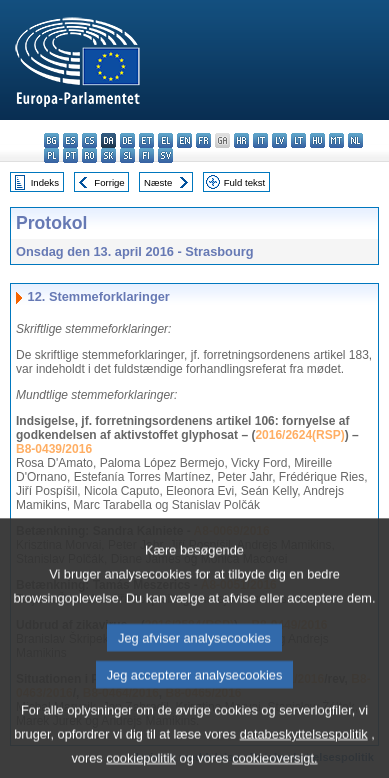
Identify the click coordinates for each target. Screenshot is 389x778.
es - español (70, 140)
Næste (158, 182)
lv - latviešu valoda (279, 140)
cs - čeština (89, 140)
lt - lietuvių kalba (298, 140)
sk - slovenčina (108, 155)
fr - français (203, 140)
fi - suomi (146, 155)
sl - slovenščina (127, 155)
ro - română (89, 155)
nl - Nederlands (355, 140)
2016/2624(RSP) (299, 435)
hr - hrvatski (241, 140)
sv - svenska (165, 155)
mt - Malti (336, 140)
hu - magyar (317, 140)
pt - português (70, 155)
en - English (184, 140)
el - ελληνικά (165, 140)
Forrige (109, 182)
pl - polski (51, 155)
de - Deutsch (127, 140)
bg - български (51, 140)
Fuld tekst (245, 182)
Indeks (45, 182)
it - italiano (260, 140)
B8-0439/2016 (54, 449)
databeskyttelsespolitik (304, 749)
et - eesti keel (146, 140)
